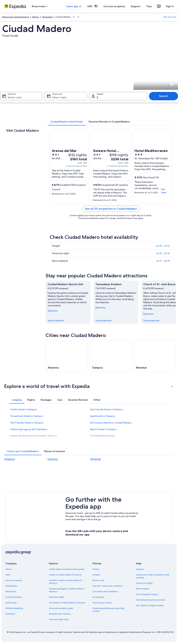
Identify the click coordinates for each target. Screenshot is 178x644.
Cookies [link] (96, 575)
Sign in (170, 6)
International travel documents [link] (150, 600)
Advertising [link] (11, 603)
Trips (149, 6)
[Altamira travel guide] (67, 356)
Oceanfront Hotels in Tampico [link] (27, 416)
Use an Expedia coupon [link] (147, 594)
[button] (89, 386)
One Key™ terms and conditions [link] (108, 586)
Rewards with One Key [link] (60, 614)
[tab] (67, 122)
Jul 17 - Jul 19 (163, 261)
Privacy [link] (96, 569)
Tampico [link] (53, 459)
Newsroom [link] (11, 591)
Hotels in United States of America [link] (65, 575)
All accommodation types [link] (61, 608)
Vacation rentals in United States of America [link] (65, 582)
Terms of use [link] (98, 580)
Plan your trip (170, 17)
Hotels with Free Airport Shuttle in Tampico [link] (34, 436)
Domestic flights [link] (57, 597)
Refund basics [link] (143, 589)
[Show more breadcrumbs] (74, 17)
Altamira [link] (9, 459)
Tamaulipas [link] (47, 17)
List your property (114, 6)
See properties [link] (56, 320)
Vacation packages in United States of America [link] (67, 590)
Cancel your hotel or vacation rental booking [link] (153, 576)
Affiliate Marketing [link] (14, 608)
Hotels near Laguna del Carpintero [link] (29, 429)
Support (136, 6)
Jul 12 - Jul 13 (163, 246)
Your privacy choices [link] (102, 603)
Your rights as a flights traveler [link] (150, 605)
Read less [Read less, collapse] (53, 311)
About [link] (9, 569)
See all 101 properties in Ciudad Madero (111, 209)
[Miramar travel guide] (155, 356)
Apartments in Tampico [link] (103, 416)
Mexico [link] (35, 17)
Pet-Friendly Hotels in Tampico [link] (27, 423)
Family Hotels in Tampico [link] (24, 409)
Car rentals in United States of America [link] (67, 603)
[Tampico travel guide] (111, 356)
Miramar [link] (96, 459)
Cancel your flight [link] (144, 583)
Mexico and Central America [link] (15, 17)
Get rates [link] (164, 191)
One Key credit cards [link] (59, 619)
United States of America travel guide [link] (67, 569)
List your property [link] (14, 580)
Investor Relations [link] (14, 597)
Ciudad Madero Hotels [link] (102, 436)
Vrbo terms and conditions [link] (105, 591)
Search (163, 96)
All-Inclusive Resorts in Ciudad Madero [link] (111, 423)
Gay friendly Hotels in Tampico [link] (106, 409)
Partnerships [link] (11, 586)
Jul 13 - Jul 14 (163, 253)
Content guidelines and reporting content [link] (108, 610)
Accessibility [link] (98, 597)
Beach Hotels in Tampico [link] (103, 429)
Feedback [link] (10, 614)
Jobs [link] (8, 575)
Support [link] (140, 569)
